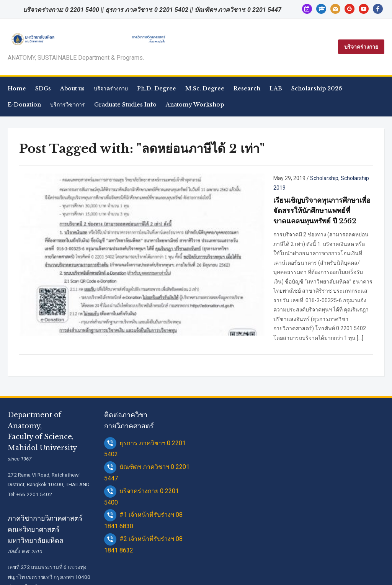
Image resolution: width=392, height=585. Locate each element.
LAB (276, 88)
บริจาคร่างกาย (361, 47)
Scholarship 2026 (317, 88)
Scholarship (254, 178)
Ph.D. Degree (157, 88)
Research (247, 88)
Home (17, 88)
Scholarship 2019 (291, 178)
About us (72, 88)
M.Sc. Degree (205, 88)
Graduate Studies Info (125, 105)
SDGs (43, 88)
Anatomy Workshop (195, 105)
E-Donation (24, 105)
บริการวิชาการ (68, 105)
